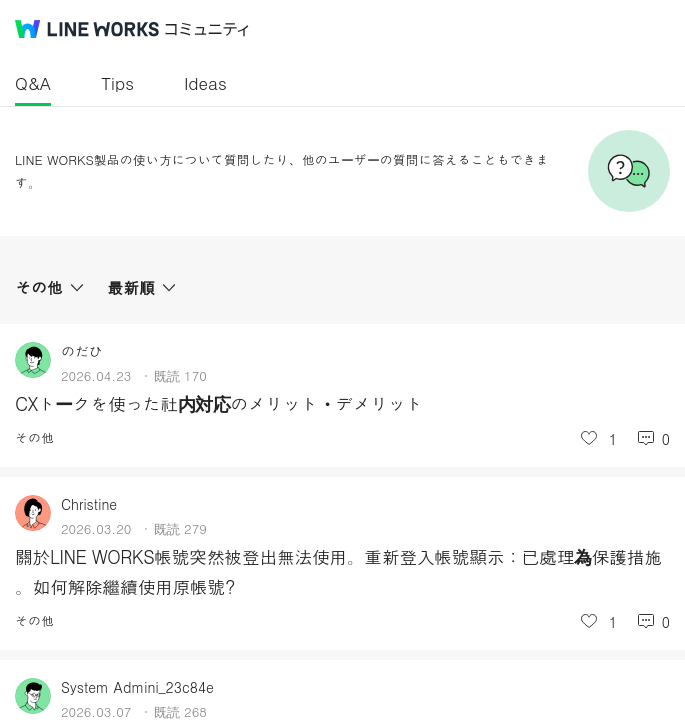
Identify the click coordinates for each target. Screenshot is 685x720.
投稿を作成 (643, 668)
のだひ (82, 351)
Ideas (205, 83)
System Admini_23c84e (137, 687)
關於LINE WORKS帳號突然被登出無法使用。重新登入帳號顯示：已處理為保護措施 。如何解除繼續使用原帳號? (338, 571)
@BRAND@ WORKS (87, 29)
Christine (89, 504)
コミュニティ (207, 29)
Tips (117, 83)
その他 (34, 437)
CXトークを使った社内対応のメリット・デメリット (219, 403)
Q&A (33, 83)
